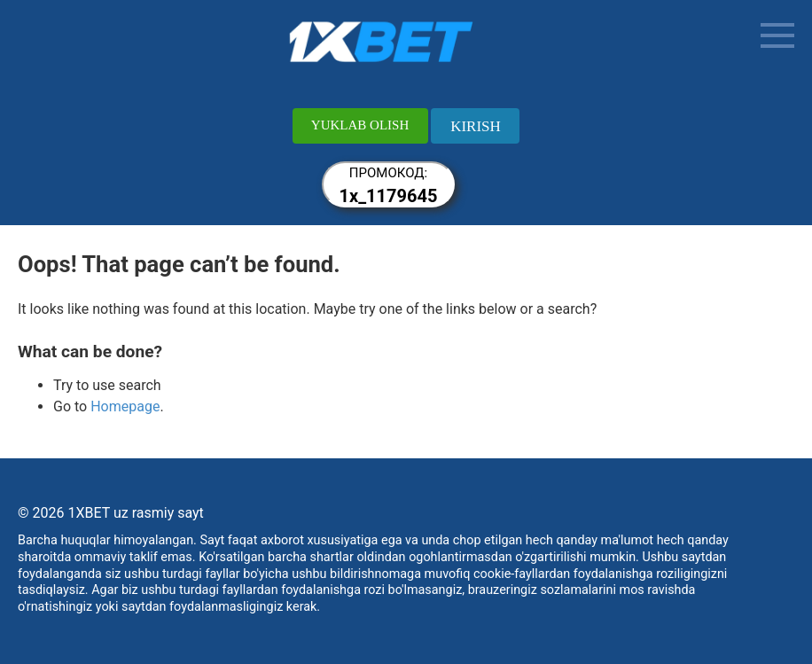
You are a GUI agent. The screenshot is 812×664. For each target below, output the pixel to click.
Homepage (125, 406)
